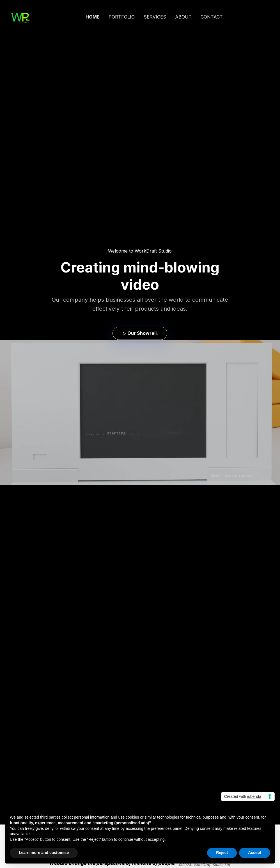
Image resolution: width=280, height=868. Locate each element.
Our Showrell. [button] (140, 333)
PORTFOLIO (122, 17)
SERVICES (155, 17)
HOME (93, 17)
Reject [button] (222, 853)
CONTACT (212, 17)
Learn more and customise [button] (44, 853)
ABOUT (183, 17)
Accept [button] (255, 853)
